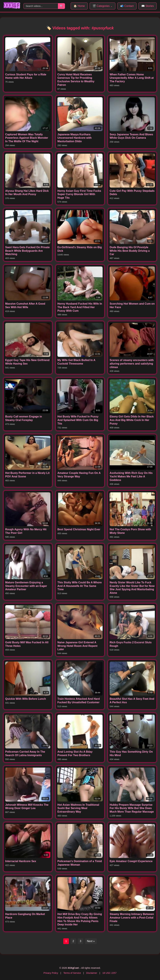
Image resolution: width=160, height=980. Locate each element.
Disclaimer (92, 973)
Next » (91, 941)
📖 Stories (148, 6)
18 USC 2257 (109, 973)
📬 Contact (127, 6)
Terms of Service (72, 973)
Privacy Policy (51, 973)
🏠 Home (79, 6)
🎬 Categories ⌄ (102, 6)
